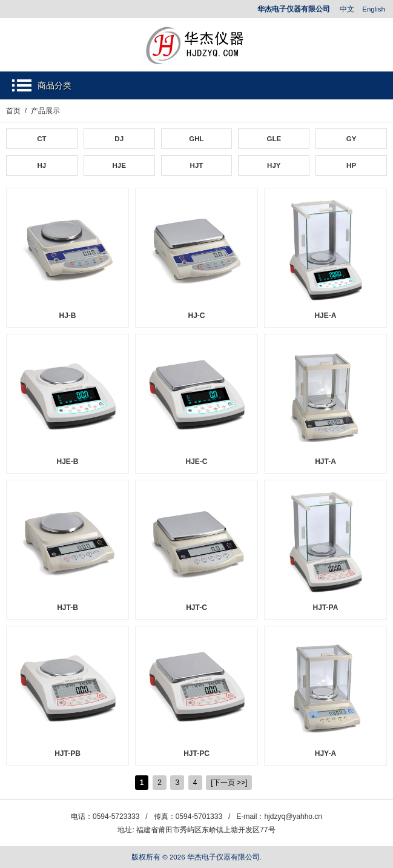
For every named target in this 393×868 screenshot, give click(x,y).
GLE (274, 139)
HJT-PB (68, 754)
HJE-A (325, 316)
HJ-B (67, 316)
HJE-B (67, 462)
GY (352, 139)
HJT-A (325, 462)
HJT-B (68, 608)
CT (41, 139)
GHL (196, 139)
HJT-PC (196, 754)
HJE (119, 165)
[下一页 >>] (229, 783)
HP (351, 165)
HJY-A (325, 754)
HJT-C (196, 608)
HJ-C (196, 316)
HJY (274, 165)
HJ (42, 165)
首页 (13, 111)
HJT (197, 165)
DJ (119, 139)
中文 (347, 9)
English (374, 9)
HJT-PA (326, 608)
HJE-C (196, 462)
